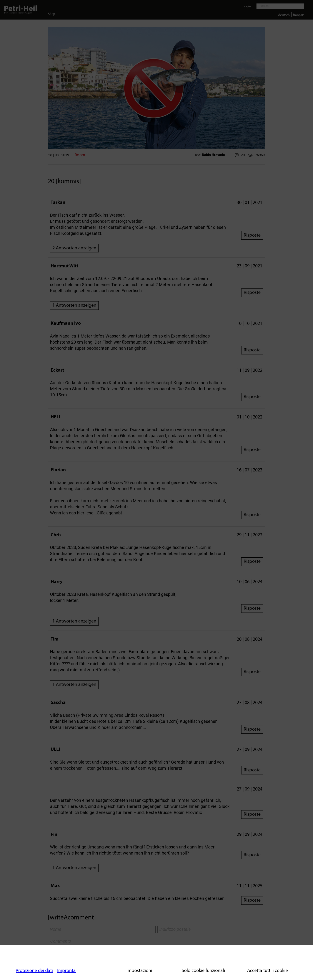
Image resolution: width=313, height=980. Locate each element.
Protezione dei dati (34, 971)
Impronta (66, 971)
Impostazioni (139, 971)
